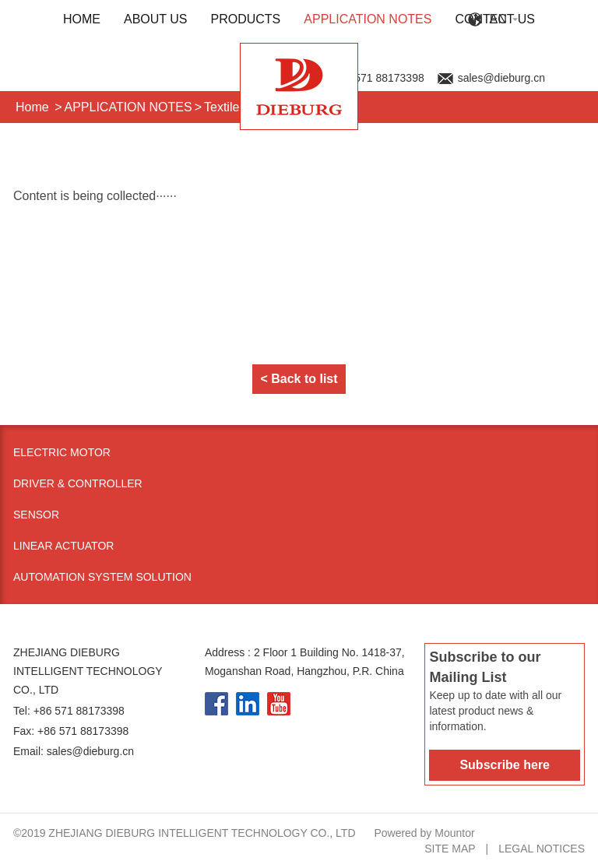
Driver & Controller (78, 483)
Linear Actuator (63, 546)
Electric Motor (62, 452)
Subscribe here (505, 765)
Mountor (454, 833)
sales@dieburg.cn (501, 78)
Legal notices (542, 849)
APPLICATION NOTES (368, 19)
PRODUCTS (246, 19)
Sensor (36, 515)
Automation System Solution (102, 577)
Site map (450, 849)
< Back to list (299, 379)
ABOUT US (156, 19)
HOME (82, 19)
